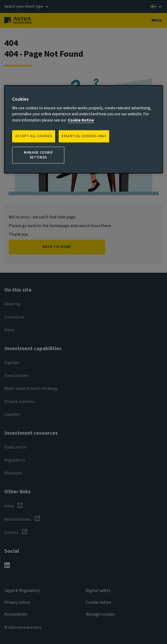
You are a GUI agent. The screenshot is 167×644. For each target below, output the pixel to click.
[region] (83, 129)
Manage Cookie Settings (38, 155)
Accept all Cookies (34, 136)
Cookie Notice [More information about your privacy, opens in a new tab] (81, 120)
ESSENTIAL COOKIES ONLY (84, 136)
